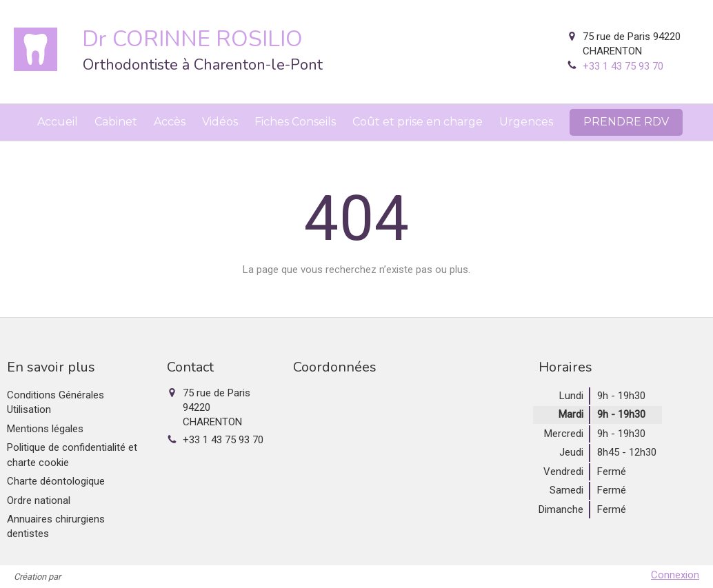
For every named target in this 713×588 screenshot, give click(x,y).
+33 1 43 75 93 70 (623, 66)
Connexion (675, 575)
